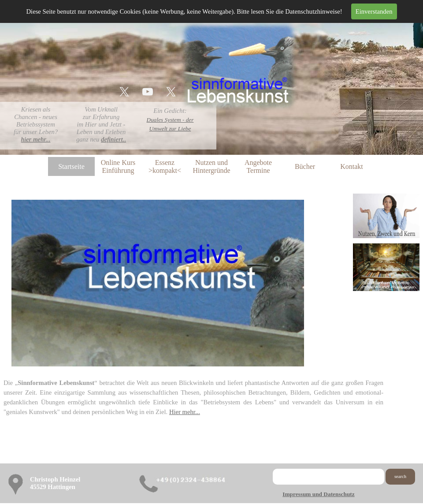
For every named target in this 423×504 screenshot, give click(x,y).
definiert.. (113, 139)
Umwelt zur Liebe (170, 129)
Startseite (71, 166)
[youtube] (148, 92)
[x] (124, 92)
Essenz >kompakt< (165, 166)
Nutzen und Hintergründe (211, 166)
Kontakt (352, 166)
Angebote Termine (258, 166)
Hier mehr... (185, 412)
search (400, 476)
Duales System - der (170, 120)
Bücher (305, 166)
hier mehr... (36, 139)
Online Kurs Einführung (118, 166)
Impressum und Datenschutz (318, 494)
